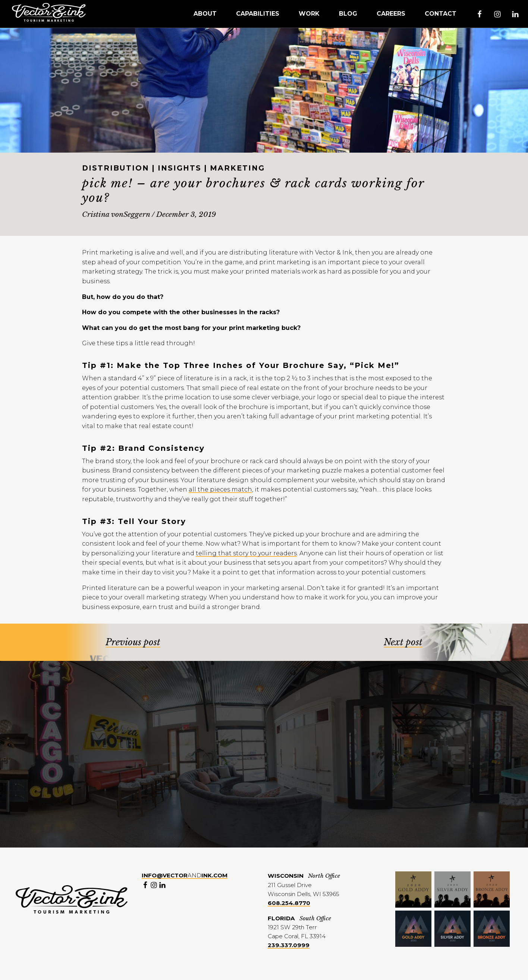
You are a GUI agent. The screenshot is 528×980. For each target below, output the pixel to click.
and (185, 875)
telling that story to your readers (246, 553)
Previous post (133, 642)
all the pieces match (220, 489)
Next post (403, 642)
